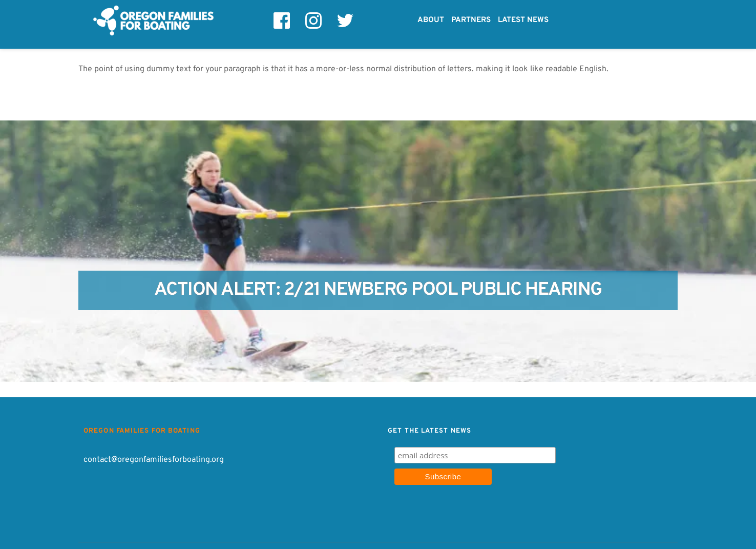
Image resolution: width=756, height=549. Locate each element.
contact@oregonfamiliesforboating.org (154, 460)
